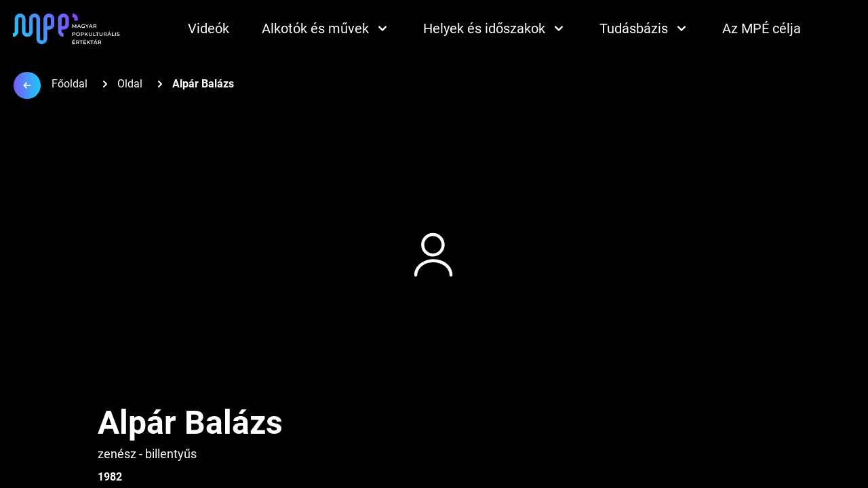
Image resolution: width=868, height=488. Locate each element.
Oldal (130, 84)
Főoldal (70, 84)
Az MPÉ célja (762, 28)
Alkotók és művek (326, 28)
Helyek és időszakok (495, 28)
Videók (209, 28)
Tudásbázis (645, 28)
